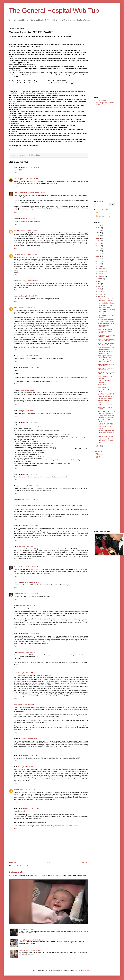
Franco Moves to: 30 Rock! (106, 436)
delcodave (101, 454)
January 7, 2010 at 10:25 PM (29, 230)
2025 (98, 228)
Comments (100, 216)
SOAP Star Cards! (103, 387)
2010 (98, 266)
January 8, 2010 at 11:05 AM (31, 582)
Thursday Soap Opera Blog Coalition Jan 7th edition (106, 416)
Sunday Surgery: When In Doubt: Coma (31, 940)
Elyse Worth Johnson (21, 192)
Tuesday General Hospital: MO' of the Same (105, 361)
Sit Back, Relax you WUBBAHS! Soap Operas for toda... (106, 315)
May (99, 286)
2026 (98, 225)
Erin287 (16, 789)
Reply (16, 173)
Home (49, 863)
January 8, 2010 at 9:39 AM (30, 526)
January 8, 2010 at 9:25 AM (30, 499)
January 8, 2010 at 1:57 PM (26, 673)
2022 (98, 236)
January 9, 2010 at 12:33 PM (31, 808)
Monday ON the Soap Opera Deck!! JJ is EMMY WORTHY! (106, 325)
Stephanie (17, 567)
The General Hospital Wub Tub (54, 11)
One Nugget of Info (16, 872)
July (99, 281)
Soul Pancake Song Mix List (106, 303)
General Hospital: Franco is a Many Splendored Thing (106, 412)
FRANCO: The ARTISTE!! (105, 424)
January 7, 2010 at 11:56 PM (26, 308)
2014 (98, 256)
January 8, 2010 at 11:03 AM (29, 567)
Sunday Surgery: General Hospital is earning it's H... (106, 300)
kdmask (17, 179)
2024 (98, 230)
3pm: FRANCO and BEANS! (106, 394)
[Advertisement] (103, 60)
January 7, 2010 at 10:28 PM (29, 255)
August (100, 279)
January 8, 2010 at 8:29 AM (26, 411)
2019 (98, 243)
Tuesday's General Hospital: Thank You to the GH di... (106, 320)
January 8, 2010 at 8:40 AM (30, 422)
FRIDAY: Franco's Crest (105, 405)
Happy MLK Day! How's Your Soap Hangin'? (106, 365)
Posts (98, 213)
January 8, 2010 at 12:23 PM (28, 605)
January (101, 297)
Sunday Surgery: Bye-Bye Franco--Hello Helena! (105, 397)
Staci (16, 308)
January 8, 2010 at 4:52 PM (29, 738)
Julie (16, 705)
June (100, 284)
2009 (98, 446)
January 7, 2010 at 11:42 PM (30, 281)
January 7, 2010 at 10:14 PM (31, 167)
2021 (98, 238)
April (99, 289)
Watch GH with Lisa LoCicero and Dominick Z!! (106, 310)
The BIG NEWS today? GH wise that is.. (106, 381)
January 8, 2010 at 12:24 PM (31, 633)
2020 (98, 241)
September (101, 276)
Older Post (84, 863)
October (101, 274)
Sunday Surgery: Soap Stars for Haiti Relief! (106, 369)
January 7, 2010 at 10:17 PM (31, 179)
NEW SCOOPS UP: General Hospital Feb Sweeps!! (106, 344)
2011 (98, 264)
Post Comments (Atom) (24, 866)
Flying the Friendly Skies (27, 929)
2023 (98, 233)
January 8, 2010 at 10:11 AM (25, 546)
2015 (98, 253)
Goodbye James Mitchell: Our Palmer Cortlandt (106, 336)
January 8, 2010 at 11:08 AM (29, 594)
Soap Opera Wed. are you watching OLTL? (105, 353)
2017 (98, 248)
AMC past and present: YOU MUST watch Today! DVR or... (106, 432)
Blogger (89, 970)
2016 (98, 251)
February (101, 294)
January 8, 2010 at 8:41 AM (30, 474)
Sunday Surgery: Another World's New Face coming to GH (106, 331)
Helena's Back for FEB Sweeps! (104, 402)
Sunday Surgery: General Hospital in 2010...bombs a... (106, 441)
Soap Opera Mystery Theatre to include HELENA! (106, 340)
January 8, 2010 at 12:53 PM (27, 652)
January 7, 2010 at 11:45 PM (30, 296)
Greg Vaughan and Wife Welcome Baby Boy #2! (105, 357)
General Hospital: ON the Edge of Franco (105, 421)
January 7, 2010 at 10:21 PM (36, 192)
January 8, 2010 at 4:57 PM (30, 755)
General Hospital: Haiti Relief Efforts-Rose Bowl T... (106, 373)
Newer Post (13, 863)
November (101, 271)
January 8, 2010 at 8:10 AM (28, 390)
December (101, 269)
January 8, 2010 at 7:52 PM (26, 767)
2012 (98, 261)
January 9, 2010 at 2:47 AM (27, 789)
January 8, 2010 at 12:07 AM (31, 356)
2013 (98, 259)
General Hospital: (103, 385)
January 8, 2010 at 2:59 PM (26, 705)
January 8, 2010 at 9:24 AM (30, 486)
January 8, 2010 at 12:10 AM (31, 367)
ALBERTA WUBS (101, 101)
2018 (98, 246)
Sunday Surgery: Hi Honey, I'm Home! (31, 951)
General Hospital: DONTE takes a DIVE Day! (105, 306)
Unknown (17, 230)
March (100, 292)
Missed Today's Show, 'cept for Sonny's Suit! (106, 348)
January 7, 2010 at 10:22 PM (31, 219)
